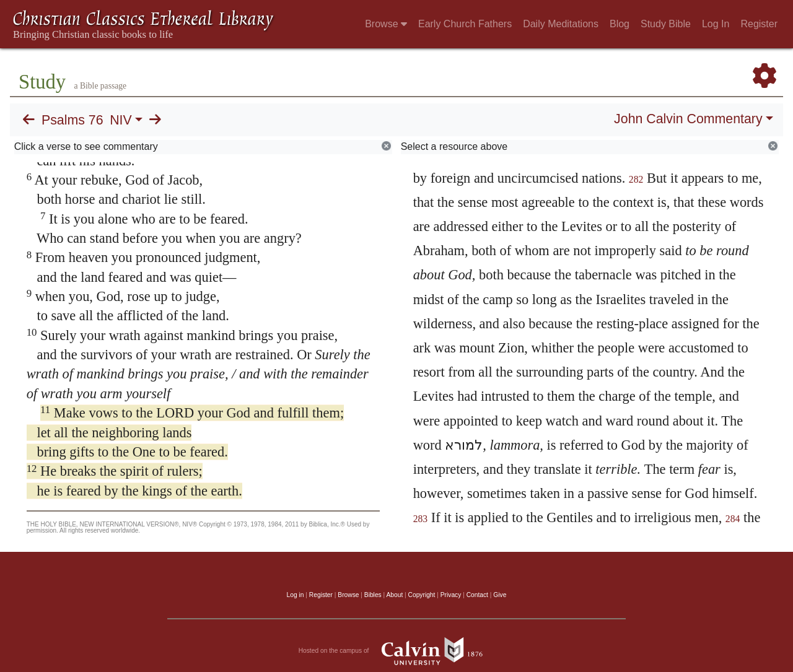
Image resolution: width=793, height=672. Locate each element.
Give (500, 595)
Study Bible (666, 24)
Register (759, 24)
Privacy (451, 595)
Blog (620, 24)
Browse (386, 24)
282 (636, 179)
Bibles (373, 595)
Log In (716, 24)
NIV (121, 120)
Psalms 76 (72, 120)
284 (733, 519)
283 (421, 519)
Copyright (422, 595)
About (394, 595)
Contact (477, 595)
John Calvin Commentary (688, 119)
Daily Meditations (561, 24)
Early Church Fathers (465, 24)
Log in (296, 595)
